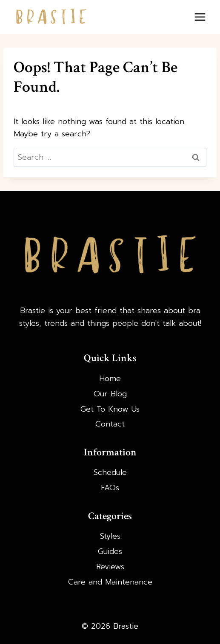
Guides (110, 551)
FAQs (110, 488)
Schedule (110, 472)
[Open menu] (200, 17)
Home (110, 378)
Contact (110, 424)
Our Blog (110, 394)
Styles (110, 536)
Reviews (110, 567)
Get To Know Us (110, 409)
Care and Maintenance (110, 582)
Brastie (33, 311)
